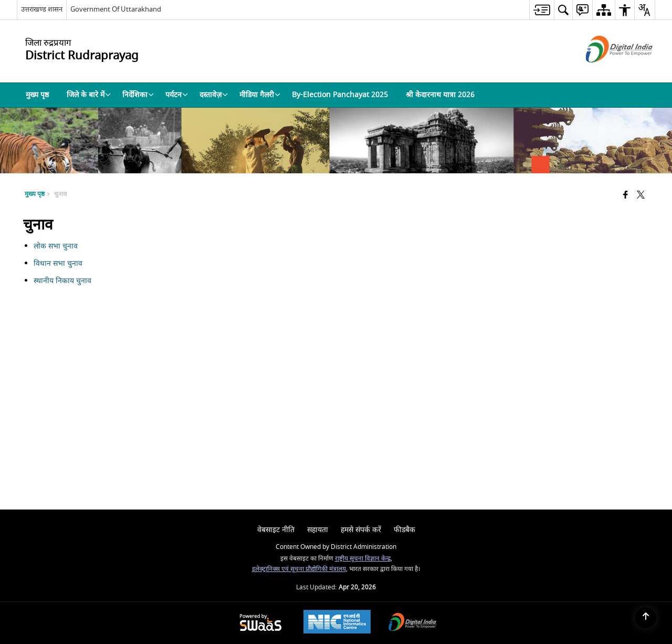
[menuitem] (542, 10)
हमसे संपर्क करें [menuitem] (361, 530)
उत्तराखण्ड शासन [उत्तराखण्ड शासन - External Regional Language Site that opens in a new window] (42, 9)
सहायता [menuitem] (318, 530)
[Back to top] (646, 618)
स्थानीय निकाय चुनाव (62, 281)
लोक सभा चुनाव (57, 246)
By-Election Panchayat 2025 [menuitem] (340, 95)
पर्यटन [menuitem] (177, 95)
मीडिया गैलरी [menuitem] (260, 95)
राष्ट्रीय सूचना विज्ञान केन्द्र (363, 559)
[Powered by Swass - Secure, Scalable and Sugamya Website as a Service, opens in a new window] (261, 623)
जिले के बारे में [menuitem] (89, 95)
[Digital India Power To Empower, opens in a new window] (413, 623)
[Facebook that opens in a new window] (626, 196)
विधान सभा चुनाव (59, 263)
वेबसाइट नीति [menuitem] (276, 530)
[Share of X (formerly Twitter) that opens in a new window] (641, 196)
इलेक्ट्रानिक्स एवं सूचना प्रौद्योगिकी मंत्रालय (299, 569)
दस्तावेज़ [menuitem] (214, 95)
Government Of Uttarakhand (116, 9)
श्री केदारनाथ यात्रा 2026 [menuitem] (440, 95)
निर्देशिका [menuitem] (138, 95)
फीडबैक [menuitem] (405, 530)
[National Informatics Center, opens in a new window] (337, 623)
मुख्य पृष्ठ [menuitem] (37, 95)
